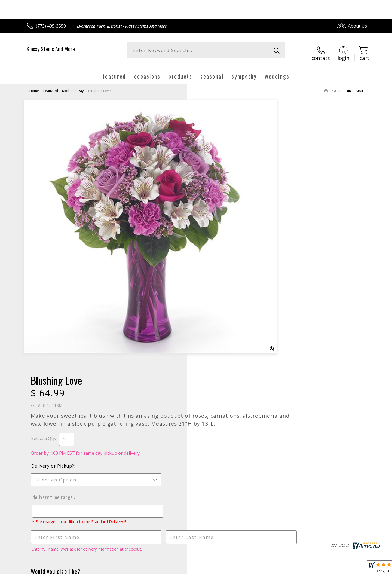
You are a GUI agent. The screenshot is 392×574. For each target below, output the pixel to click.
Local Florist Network (319, 568)
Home (34, 86)
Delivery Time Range (217, 225)
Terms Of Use (249, 568)
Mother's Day (73, 86)
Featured (51, 86)
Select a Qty (208, 166)
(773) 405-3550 (51, 26)
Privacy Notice (281, 568)
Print (333, 86)
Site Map (352, 568)
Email (355, 86)
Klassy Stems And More (51, 49)
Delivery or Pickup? (218, 194)
